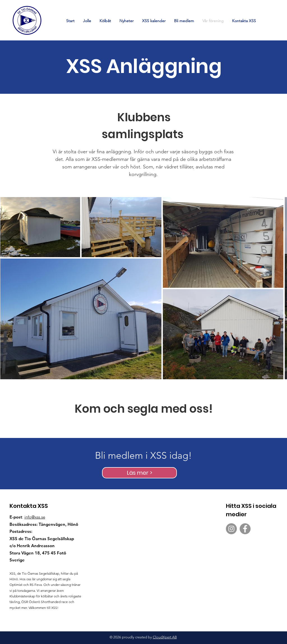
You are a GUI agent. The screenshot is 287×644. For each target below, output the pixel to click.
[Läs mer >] (139, 473)
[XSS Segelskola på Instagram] (231, 529)
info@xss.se (35, 517)
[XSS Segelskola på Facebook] (245, 529)
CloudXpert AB (165, 637)
